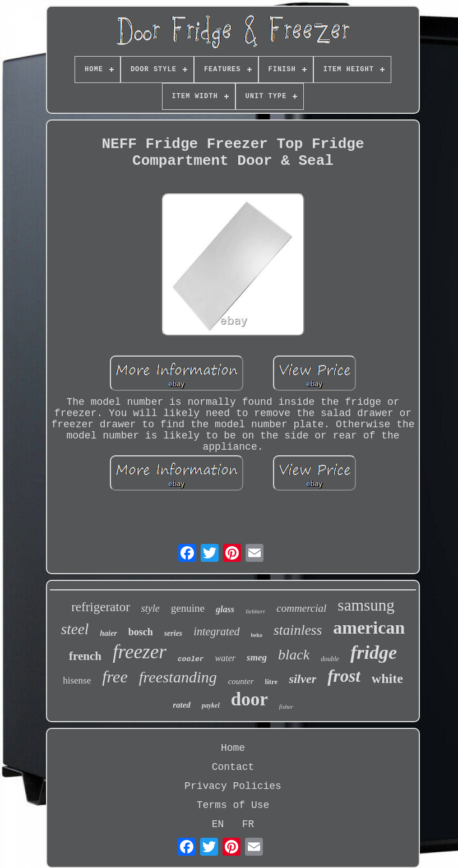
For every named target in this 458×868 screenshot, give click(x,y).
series (174, 633)
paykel (211, 705)
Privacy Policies (233, 786)
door (249, 699)
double (330, 659)
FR (248, 824)
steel (75, 629)
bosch (141, 632)
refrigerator (101, 607)
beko (257, 635)
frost (344, 676)
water (225, 658)
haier (108, 633)
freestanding (178, 677)
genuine (188, 608)
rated (182, 705)
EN (218, 824)
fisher (286, 707)
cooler (191, 659)
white (387, 678)
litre (272, 682)
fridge (374, 652)
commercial (301, 608)
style (151, 608)
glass (225, 609)
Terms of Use (233, 805)
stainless (298, 630)
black (294, 655)
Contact (233, 767)
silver (302, 679)
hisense (77, 680)
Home (233, 748)
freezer (140, 652)
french (85, 656)
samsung (366, 605)
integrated (216, 631)
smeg (257, 657)
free (115, 677)
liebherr (255, 611)
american (369, 627)
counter (241, 681)
